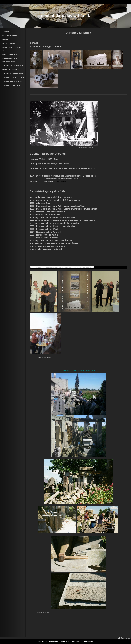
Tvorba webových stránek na (77, 642)
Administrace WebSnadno (48, 642)
